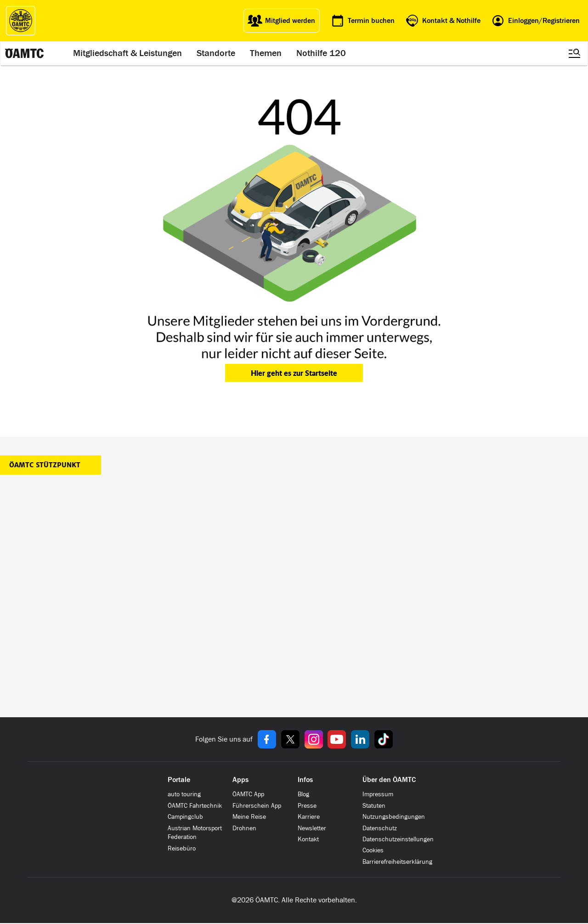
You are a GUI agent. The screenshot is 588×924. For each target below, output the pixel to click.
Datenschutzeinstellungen (398, 839)
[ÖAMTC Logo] (21, 21)
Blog (303, 794)
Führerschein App (257, 806)
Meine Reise (249, 817)
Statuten (374, 806)
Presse (307, 806)
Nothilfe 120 (321, 53)
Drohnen (244, 828)
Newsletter (312, 828)
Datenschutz (380, 828)
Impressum (378, 794)
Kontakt (308, 839)
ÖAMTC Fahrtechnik (195, 806)
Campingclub (185, 817)
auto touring (184, 794)
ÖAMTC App (248, 794)
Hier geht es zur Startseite (294, 373)
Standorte (216, 53)
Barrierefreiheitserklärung (397, 862)
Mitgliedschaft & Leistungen (127, 53)
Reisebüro (182, 848)
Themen (266, 53)
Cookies (373, 850)
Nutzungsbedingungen (394, 817)
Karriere (309, 817)
